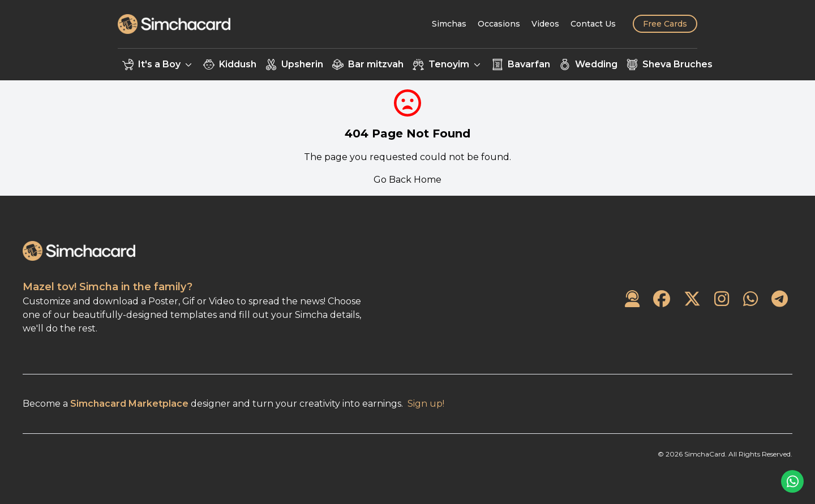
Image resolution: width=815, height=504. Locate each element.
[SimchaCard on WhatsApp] (750, 300)
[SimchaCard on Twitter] (692, 300)
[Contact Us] (593, 24)
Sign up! (426, 404)
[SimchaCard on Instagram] (722, 300)
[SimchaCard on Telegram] (780, 300)
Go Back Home (407, 180)
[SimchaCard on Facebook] (662, 300)
